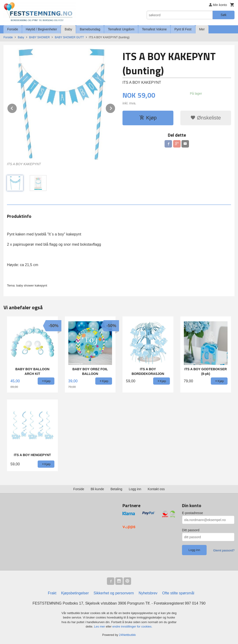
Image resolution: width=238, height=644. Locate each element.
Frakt (52, 593)
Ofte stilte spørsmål (178, 593)
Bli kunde (97, 489)
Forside (13, 29)
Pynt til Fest (183, 29)
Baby (68, 29)
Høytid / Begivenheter (41, 29)
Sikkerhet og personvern (114, 593)
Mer (202, 29)
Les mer (100, 626)
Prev (17, 108)
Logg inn (135, 489)
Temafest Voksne (154, 29)
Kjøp (148, 118)
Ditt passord (191, 530)
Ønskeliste (206, 118)
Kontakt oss (156, 489)
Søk (223, 15)
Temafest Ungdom (121, 29)
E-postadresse (192, 513)
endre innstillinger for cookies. (132, 626)
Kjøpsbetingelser (75, 593)
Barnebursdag (90, 29)
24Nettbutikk (127, 635)
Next (115, 108)
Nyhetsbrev (148, 593)
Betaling (116, 489)
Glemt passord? (224, 550)
